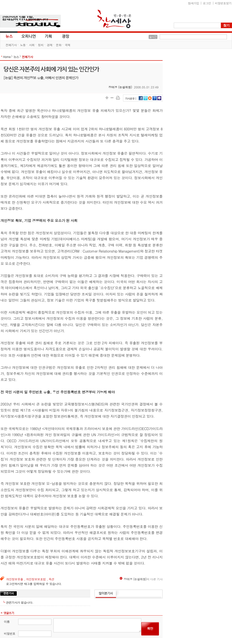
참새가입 (194, 3)
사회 (32, 45)
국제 (68, 45)
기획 (49, 36)
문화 (59, 45)
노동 (23, 45)
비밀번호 (10, 633)
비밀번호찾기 (223, 3)
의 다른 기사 (141, 579)
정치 (41, 45)
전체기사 (11, 45)
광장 (62, 36)
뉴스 (9, 36)
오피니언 (29, 36)
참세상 (114, 19)
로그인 (207, 3)
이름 (7, 622)
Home (7, 57)
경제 (50, 45)
